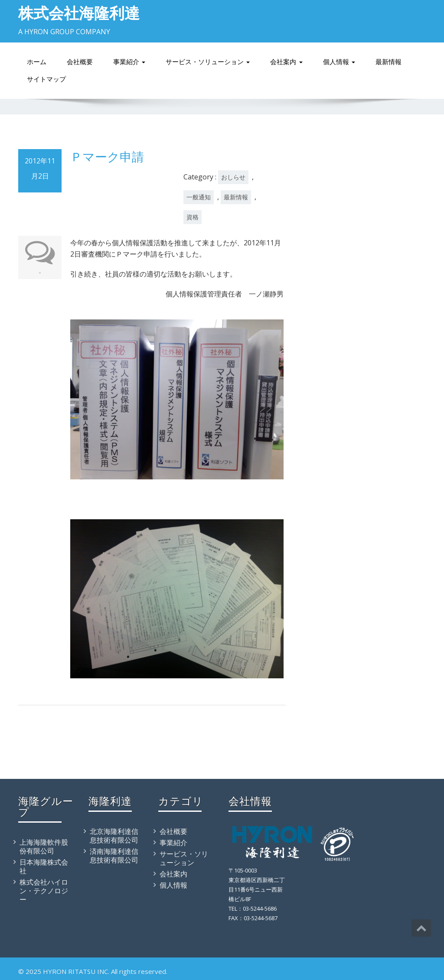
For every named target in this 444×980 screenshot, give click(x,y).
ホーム (37, 62)
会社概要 (80, 62)
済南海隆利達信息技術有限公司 (114, 856)
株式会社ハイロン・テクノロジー (44, 891)
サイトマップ (46, 79)
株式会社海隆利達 (79, 13)
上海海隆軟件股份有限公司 (44, 847)
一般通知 (199, 197)
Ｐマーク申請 (107, 156)
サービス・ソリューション (208, 62)
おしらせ (233, 177)
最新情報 (388, 62)
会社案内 (286, 62)
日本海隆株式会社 (44, 866)
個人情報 (339, 62)
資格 (193, 217)
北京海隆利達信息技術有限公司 (114, 836)
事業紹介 (129, 62)
